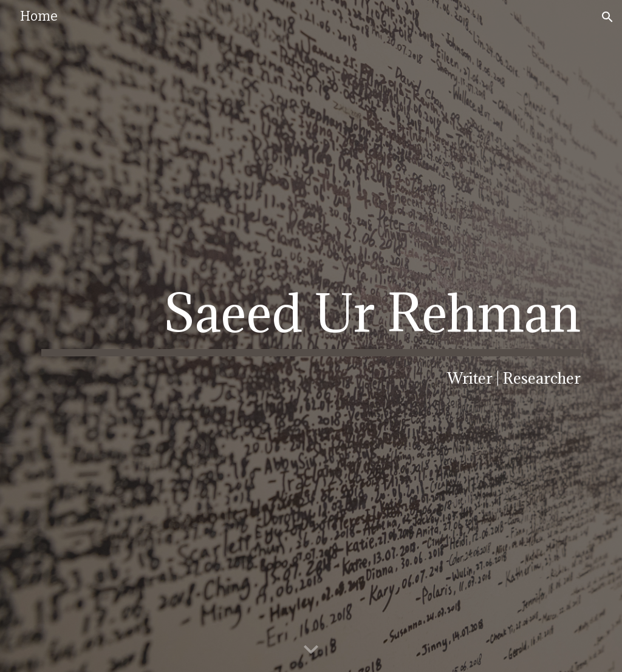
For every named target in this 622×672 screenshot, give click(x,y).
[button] (607, 17)
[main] (311, 336)
